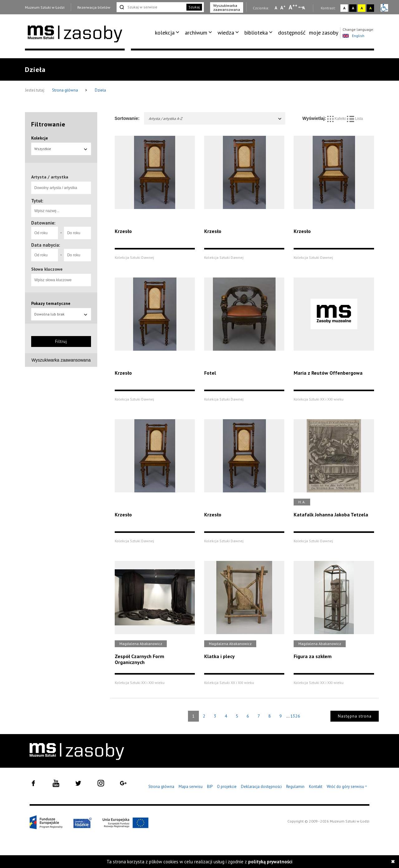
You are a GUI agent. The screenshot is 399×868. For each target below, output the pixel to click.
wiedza (226, 33)
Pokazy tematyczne (51, 303)
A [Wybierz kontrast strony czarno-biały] (353, 8)
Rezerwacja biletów (94, 7)
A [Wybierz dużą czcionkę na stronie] (293, 7)
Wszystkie (61, 149)
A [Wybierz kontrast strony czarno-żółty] (370, 8)
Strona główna (65, 90)
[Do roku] (77, 233)
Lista (355, 119)
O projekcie (227, 787)
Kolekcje (40, 138)
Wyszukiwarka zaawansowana (227, 7)
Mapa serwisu (191, 787)
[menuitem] (168, 33)
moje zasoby (324, 33)
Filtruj (61, 342)
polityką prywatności (270, 862)
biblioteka (256, 33)
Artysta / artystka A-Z (216, 119)
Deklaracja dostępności (261, 787)
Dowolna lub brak (61, 314)
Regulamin (295, 787)
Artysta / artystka (50, 177)
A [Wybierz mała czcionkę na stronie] (276, 8)
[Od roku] (45, 233)
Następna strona (355, 716)
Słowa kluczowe (47, 269)
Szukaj (194, 7)
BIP (210, 787)
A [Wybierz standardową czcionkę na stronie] (283, 7)
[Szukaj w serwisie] (151, 7)
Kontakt (316, 787)
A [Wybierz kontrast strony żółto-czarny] (362, 8)
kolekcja (165, 33)
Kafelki (337, 119)
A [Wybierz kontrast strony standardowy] (344, 8)
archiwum (196, 33)
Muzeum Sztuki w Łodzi (45, 7)
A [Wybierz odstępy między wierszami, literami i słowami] (304, 8)
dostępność (292, 33)
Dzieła (100, 90)
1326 (295, 716)
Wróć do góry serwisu (347, 787)
